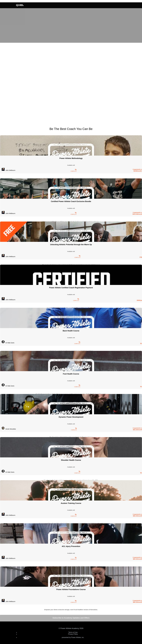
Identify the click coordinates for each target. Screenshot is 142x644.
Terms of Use (73, 632)
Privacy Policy (73, 634)
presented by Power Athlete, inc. (73, 637)
